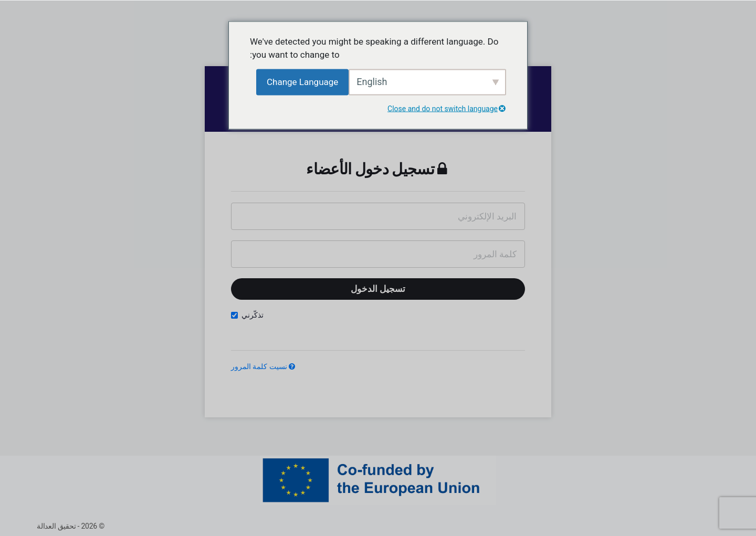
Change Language (302, 81)
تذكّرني (247, 315)
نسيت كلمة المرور (263, 366)
